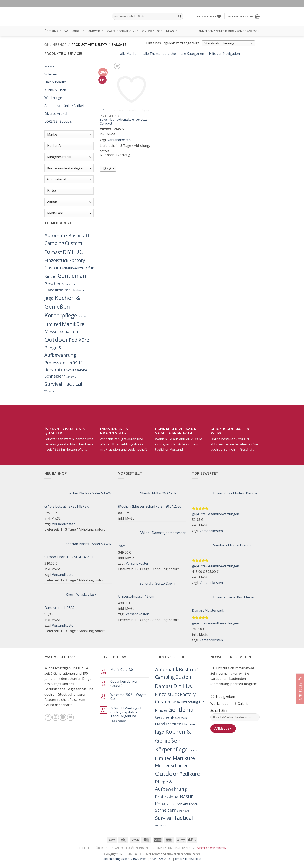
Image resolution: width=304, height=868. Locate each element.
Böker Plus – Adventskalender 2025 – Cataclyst (125, 122)
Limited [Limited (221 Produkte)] (53, 324)
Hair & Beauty (55, 82)
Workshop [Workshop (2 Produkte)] (50, 391)
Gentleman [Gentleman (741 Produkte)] (72, 276)
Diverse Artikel (56, 114)
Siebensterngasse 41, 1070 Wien (125, 859)
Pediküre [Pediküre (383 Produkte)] (79, 340)
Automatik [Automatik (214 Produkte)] (56, 235)
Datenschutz (185, 848)
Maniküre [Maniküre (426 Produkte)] (73, 324)
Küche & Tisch (55, 90)
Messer (50, 66)
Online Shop (153, 31)
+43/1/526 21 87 (161, 859)
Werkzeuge (53, 98)
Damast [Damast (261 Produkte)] (53, 252)
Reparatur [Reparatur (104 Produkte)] (55, 370)
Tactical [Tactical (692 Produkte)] (73, 384)
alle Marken (129, 54)
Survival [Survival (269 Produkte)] (53, 384)
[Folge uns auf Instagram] (56, 717)
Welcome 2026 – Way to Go (129, 697)
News (171, 31)
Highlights (86, 848)
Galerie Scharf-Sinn (123, 31)
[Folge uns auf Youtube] (70, 717)
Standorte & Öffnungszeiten (133, 848)
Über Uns (53, 31)
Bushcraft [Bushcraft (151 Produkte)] (79, 235)
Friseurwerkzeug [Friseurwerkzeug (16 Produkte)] (75, 268)
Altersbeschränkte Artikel (64, 106)
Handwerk (96, 31)
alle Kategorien (192, 54)
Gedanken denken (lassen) (124, 683)
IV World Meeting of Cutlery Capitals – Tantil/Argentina (126, 712)
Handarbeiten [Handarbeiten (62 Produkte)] (58, 290)
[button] (243, 16)
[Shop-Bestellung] (228, 43)
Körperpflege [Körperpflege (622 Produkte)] (61, 315)
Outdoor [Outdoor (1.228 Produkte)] (56, 340)
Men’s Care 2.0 (122, 670)
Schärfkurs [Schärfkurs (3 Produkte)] (73, 377)
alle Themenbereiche (159, 54)
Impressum (165, 848)
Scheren (51, 74)
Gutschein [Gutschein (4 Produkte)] (70, 284)
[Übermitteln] (180, 16)
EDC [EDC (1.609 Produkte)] (77, 252)
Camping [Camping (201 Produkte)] (54, 243)
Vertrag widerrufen (212, 848)
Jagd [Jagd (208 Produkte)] (49, 298)
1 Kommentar (127, 721)
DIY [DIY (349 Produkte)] (67, 252)
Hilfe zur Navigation (224, 54)
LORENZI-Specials (58, 121)
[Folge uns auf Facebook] (48, 717)
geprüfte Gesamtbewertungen (216, 514)
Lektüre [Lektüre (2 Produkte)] (82, 317)
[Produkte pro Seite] (108, 169)
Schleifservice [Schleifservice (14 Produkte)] (77, 370)
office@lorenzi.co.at (188, 859)
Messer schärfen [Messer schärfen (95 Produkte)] (61, 331)
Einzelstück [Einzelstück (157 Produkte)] (56, 260)
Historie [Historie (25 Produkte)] (78, 290)
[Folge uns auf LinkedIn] (63, 717)
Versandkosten (119, 140)
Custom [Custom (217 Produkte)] (74, 243)
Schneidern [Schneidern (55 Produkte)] (55, 376)
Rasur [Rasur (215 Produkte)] (76, 362)
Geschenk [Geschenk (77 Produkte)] (54, 283)
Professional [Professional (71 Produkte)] (57, 363)
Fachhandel (74, 31)
